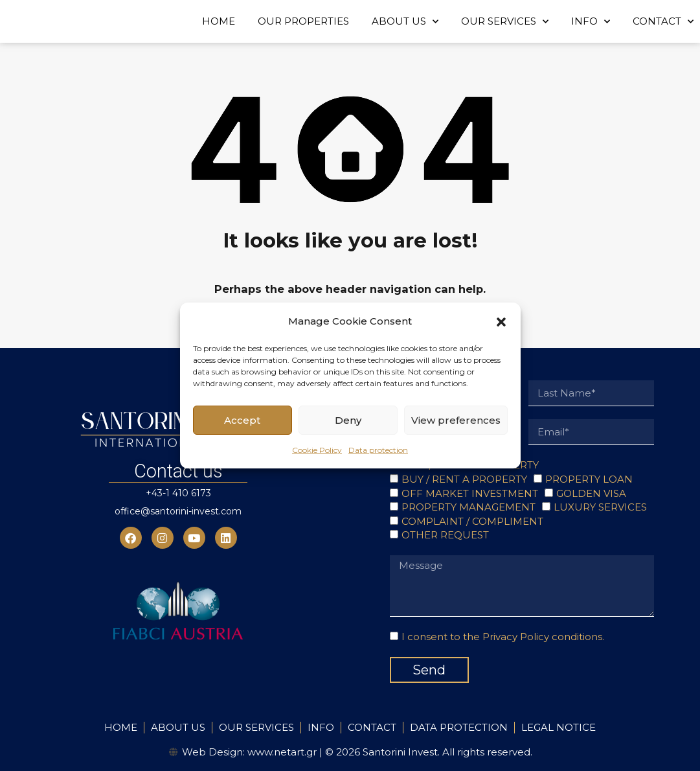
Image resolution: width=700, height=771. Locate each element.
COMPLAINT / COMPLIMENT (472, 521)
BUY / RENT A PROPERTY (464, 479)
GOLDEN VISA (591, 493)
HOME (219, 21)
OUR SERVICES (505, 22)
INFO (591, 22)
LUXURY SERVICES (600, 507)
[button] (501, 321)
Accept (242, 420)
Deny (348, 420)
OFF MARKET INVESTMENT (470, 493)
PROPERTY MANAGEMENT (469, 507)
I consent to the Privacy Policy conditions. (503, 637)
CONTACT (663, 22)
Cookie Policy (317, 450)
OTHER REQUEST (445, 535)
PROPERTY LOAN (589, 479)
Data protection (378, 450)
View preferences (456, 420)
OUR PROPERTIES (303, 21)
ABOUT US (405, 22)
